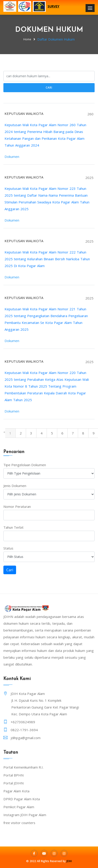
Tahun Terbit (13, 527)
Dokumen (12, 157)
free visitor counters (19, 823)
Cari (49, 88)
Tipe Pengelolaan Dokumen (25, 465)
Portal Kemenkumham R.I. (23, 767)
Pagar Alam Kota (16, 791)
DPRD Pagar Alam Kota (22, 799)
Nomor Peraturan (17, 506)
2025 (89, 178)
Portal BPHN (13, 775)
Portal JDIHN (13, 783)
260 (90, 114)
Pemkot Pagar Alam (19, 807)
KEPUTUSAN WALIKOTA (24, 113)
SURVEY (53, 6)
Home (27, 39)
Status (8, 548)
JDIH (69, 861)
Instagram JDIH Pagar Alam (25, 815)
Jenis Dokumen (15, 486)
